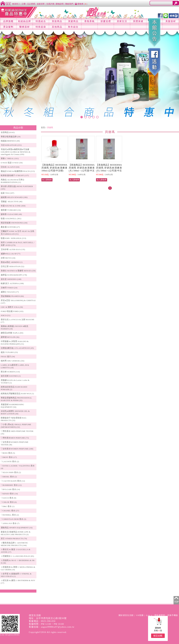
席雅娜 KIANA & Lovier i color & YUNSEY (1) (15, 381)
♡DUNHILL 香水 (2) (10, 515)
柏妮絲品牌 (24, 21)
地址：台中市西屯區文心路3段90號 (48, 618)
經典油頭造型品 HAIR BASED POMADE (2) (14, 388)
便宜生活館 (35, 615)
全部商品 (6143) (8, 132)
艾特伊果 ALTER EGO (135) (13, 249)
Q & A (149, 615)
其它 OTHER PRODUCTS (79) (14, 539)
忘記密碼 (31, 4)
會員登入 (16, 4)
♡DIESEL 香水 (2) (9, 477)
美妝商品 (57, 21)
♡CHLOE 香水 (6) (9, 502)
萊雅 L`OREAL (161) (10, 158)
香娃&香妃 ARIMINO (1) (12, 262)
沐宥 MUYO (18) (8, 258)
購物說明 (60, 4)
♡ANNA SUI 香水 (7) (10, 523)
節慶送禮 (106, 21)
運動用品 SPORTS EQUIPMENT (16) (17, 528)
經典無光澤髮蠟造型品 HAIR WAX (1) (17, 394)
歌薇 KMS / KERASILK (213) (13, 238)
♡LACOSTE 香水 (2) (10, 461)
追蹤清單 (41, 4)
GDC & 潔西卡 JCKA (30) (12, 307)
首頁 (43, 127)
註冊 (24, 4)
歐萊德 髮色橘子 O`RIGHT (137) (15, 175)
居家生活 (122, 21)
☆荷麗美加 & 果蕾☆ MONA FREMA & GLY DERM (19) (18, 568)
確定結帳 (158, 636)
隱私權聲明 (160, 615)
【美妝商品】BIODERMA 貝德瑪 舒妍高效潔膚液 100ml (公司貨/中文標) (54, 168)
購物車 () (81, 4)
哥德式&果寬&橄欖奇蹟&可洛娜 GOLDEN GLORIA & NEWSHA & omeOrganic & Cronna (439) (16, 152)
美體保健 (138, 21)
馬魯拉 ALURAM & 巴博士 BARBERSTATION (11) (13, 181)
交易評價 (50, 4)
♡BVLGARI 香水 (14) (10, 489)
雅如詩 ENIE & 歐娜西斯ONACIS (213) (18, 171)
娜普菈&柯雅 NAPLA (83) (12, 333)
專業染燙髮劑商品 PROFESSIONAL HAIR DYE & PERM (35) (16, 399)
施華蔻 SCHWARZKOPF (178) (14, 275)
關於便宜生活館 (126, 615)
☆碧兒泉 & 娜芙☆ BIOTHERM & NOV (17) (18, 582)
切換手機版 (173, 615)
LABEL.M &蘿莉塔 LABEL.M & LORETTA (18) (15, 366)
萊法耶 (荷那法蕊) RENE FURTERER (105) (17, 188)
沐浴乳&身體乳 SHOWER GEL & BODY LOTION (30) (15, 412)
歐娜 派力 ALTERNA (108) (12, 283)
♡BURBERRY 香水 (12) (11, 485)
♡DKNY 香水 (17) (9, 457)
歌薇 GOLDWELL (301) (11, 218)
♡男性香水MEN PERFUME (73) (15, 438)
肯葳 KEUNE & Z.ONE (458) (13, 206)
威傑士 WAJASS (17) (10, 292)
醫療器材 (25, 27)
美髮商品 (73, 21)
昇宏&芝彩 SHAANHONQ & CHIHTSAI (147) (18, 302)
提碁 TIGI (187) (7, 193)
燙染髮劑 (8, 27)
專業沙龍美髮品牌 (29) (11, 137)
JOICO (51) (6, 315)
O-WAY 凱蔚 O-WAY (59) (12, 163)
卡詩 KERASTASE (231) (11, 145)
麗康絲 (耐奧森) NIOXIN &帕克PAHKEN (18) (14, 327)
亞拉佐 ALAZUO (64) (10, 167)
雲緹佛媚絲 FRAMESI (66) (12, 296)
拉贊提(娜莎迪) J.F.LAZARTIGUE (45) (17, 348)
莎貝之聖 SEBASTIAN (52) (12, 266)
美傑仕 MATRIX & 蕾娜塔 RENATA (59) (18, 271)
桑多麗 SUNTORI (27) (10, 227)
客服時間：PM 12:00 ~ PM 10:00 (46, 624)
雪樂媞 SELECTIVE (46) (12, 201)
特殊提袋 (41, 27)
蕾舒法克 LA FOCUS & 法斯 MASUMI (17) (17, 321)
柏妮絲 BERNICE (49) (10, 141)
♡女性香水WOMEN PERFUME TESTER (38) (15, 443)
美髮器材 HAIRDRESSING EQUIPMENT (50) (12, 406)
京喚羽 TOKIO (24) (9, 288)
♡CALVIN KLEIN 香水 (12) (13, 481)
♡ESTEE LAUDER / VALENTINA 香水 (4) (18, 467)
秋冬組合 (73, 27)
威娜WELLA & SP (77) (11, 254)
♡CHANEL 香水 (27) (10, 511)
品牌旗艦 (8, 21)
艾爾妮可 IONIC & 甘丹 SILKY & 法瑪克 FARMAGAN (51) (18, 233)
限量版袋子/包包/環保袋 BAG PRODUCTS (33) (14, 419)
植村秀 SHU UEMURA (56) (13, 361)
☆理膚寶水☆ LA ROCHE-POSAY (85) (17, 556)
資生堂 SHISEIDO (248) (11, 279)
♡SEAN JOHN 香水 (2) (11, 472)
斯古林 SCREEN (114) (10, 372)
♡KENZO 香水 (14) (9, 494)
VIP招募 (140, 615)
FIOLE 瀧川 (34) (8, 357)
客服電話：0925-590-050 (42, 621)
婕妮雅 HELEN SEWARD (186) (14, 197)
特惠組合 (41, 21)
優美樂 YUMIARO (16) (11, 210)
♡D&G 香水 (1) (8, 506)
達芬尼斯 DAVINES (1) (11, 376)
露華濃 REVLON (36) (10, 337)
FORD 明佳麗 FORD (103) (12, 311)
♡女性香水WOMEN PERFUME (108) (17, 449)
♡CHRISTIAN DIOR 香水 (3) (13, 519)
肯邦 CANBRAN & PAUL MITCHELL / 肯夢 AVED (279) (18, 244)
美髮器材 (171, 21)
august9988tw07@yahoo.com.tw (58, 627)
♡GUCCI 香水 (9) (8, 498)
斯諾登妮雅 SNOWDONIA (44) (14, 223)
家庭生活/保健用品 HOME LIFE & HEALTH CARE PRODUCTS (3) (16, 533)
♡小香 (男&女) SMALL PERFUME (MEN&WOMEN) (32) (16, 426)
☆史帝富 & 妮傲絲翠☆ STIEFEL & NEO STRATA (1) (16, 575)
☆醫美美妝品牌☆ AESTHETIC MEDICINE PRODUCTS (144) (14, 544)
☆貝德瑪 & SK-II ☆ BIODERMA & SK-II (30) (18, 562)
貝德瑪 (50, 127)
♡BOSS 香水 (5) (8, 453)
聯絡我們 (69, 4)
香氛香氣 (89, 21)
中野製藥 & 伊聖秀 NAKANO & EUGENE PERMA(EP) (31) (15, 343)
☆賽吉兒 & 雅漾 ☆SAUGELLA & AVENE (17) (16, 551)
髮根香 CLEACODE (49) (11, 214)
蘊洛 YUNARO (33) (9, 352)
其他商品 (57, 27)
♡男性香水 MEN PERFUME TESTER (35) (17, 432)
